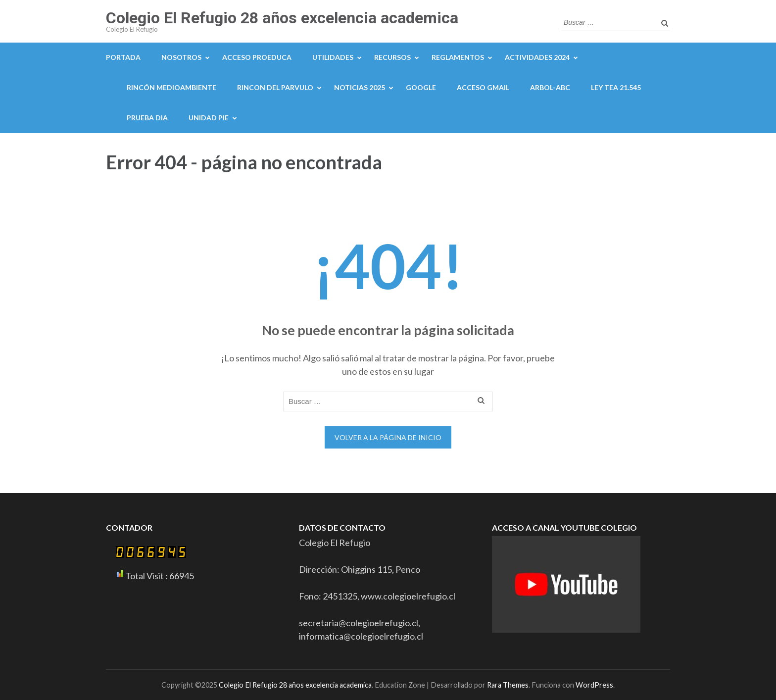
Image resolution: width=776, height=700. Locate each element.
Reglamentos (458, 57)
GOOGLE (421, 87)
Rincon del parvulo (275, 87)
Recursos (392, 57)
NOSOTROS (181, 57)
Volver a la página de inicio (388, 437)
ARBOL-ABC (550, 87)
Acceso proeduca (257, 57)
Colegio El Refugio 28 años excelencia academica (282, 18)
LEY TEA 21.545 (616, 87)
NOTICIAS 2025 (360, 87)
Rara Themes (508, 685)
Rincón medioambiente (171, 87)
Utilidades (333, 57)
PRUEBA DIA (147, 118)
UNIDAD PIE (209, 118)
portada (123, 57)
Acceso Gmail (483, 87)
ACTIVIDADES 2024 (537, 57)
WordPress (594, 685)
